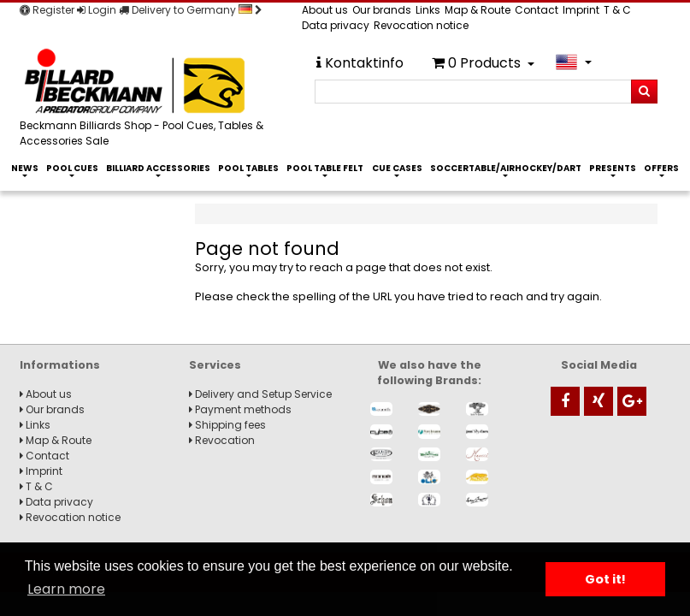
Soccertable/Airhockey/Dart (506, 168)
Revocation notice (421, 25)
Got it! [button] (605, 579)
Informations (60, 365)
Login (97, 10)
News (25, 168)
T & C (617, 10)
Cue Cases (397, 168)
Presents (613, 168)
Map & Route (478, 10)
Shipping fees (227, 425)
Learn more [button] (66, 589)
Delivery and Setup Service (260, 394)
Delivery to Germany (191, 10)
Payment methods (240, 409)
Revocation (222, 440)
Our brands (382, 10)
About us (325, 10)
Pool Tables (248, 168)
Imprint (581, 10)
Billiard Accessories (158, 168)
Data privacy (336, 25)
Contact (537, 10)
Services (215, 365)
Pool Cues (72, 168)
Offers (661, 168)
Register (47, 10)
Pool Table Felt (325, 168)
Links (428, 10)
